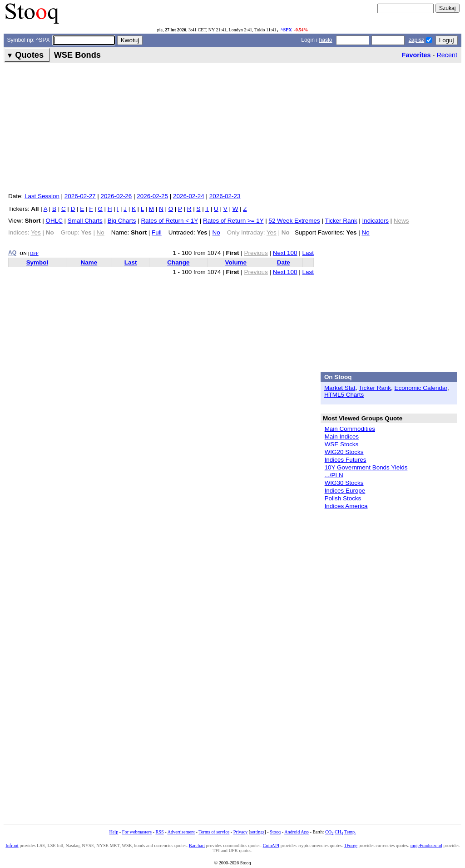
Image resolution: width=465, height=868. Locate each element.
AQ (12, 253)
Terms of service (214, 832)
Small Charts (85, 221)
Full (157, 232)
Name (89, 262)
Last (308, 253)
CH (339, 832)
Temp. (350, 832)
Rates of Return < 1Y (169, 221)
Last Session (42, 196)
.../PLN (334, 475)
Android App (297, 832)
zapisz (416, 40)
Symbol (37, 262)
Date (284, 262)
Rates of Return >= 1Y (233, 221)
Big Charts (122, 221)
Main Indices (342, 436)
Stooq (275, 832)
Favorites (416, 55)
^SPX (286, 30)
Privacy (240, 832)
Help (114, 832)
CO (329, 832)
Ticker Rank (341, 221)
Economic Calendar (421, 388)
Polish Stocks (343, 498)
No (216, 232)
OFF (34, 253)
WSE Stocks (342, 444)
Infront (12, 846)
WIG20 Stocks (344, 452)
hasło (325, 40)
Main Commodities (350, 429)
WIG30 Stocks (344, 483)
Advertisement (181, 832)
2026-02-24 (189, 196)
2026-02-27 (80, 196)
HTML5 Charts (344, 395)
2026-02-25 (152, 196)
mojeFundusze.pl (426, 846)
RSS (159, 832)
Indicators (376, 221)
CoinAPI (271, 846)
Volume (236, 262)
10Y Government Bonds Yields (366, 467)
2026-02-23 (225, 196)
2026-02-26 (116, 196)
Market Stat (340, 388)
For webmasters (137, 832)
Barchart (197, 846)
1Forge (351, 846)
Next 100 (285, 253)
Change (178, 262)
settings (257, 832)
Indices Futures (346, 460)
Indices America (346, 506)
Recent (447, 55)
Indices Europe (345, 491)
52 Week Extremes (294, 221)
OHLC (54, 221)
